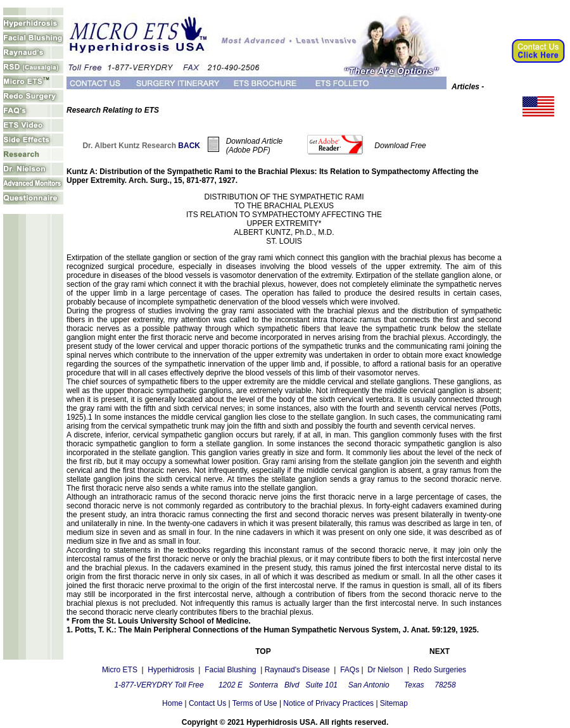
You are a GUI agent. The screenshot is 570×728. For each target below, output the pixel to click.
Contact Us (207, 703)
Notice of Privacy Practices (328, 703)
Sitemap (393, 703)
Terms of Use (255, 703)
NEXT (440, 651)
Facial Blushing (230, 670)
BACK (189, 146)
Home (172, 703)
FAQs (349, 670)
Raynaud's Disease (297, 670)
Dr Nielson (385, 670)
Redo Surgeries (440, 670)
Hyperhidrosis (171, 670)
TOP (263, 651)
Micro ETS (120, 670)
